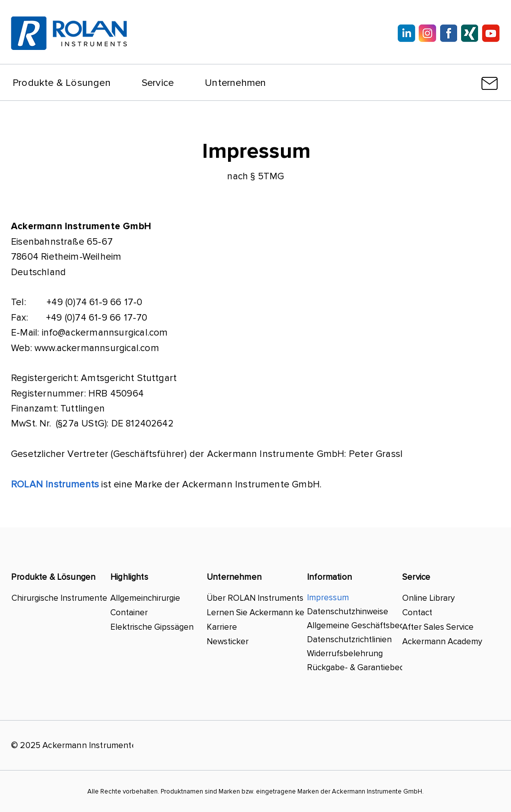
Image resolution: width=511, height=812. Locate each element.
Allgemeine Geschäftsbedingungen (358, 625)
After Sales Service (438, 627)
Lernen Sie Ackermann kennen (256, 612)
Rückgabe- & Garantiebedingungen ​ (358, 667)
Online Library (428, 598)
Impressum (328, 598)
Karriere (222, 627)
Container (129, 612)
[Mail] (490, 83)
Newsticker (228, 641)
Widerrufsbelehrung (345, 653)
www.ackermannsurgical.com (97, 348)
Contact (417, 612)
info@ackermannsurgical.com (105, 333)
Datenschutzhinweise (348, 611)
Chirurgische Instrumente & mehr (60, 598)
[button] (62, 83)
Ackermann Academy (442, 641)
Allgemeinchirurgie (145, 598)
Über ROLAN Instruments (255, 598)
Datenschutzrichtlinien (349, 639)
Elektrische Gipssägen (152, 627)
